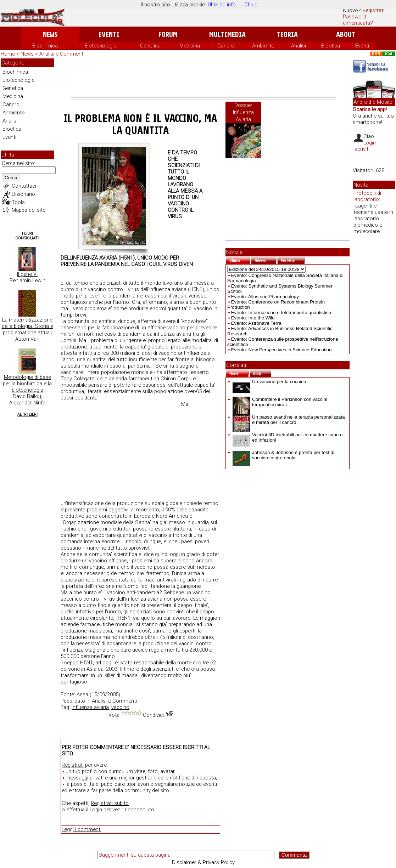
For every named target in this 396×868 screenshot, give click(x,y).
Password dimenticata (356, 20)
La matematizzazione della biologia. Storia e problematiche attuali (27, 326)
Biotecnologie (100, 46)
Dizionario (23, 194)
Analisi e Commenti (62, 54)
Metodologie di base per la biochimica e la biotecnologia (27, 384)
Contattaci (24, 186)
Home (8, 54)
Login (96, 810)
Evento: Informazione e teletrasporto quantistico (281, 313)
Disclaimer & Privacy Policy (203, 862)
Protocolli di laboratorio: (367, 196)
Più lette (293, 260)
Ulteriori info (222, 5)
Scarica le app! (370, 109)
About (346, 35)
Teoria (287, 35)
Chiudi (251, 5)
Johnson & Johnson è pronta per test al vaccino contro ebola (283, 455)
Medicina (190, 46)
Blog (262, 373)
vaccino (120, 707)
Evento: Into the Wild (253, 318)
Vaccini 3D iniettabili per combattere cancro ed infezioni (288, 437)
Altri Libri (27, 415)
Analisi (299, 46)
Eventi (109, 35)
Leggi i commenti (82, 829)
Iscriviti (361, 149)
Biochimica (45, 46)
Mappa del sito (29, 210)
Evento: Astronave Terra (256, 323)
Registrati (373, 10)
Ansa (82, 694)
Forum (168, 35)
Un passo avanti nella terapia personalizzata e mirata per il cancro (289, 420)
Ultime (240, 260)
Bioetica (331, 46)
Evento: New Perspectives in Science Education (281, 350)
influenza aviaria (90, 707)
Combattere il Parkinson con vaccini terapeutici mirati (280, 402)
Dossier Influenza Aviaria (243, 112)
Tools (18, 202)
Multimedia (227, 35)
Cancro (226, 46)
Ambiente (263, 46)
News (50, 35)
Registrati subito (110, 803)
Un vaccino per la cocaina (269, 382)
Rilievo (266, 260)
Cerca (11, 178)
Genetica (150, 46)
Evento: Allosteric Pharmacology (265, 297)
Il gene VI (27, 274)
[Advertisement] (203, 78)
